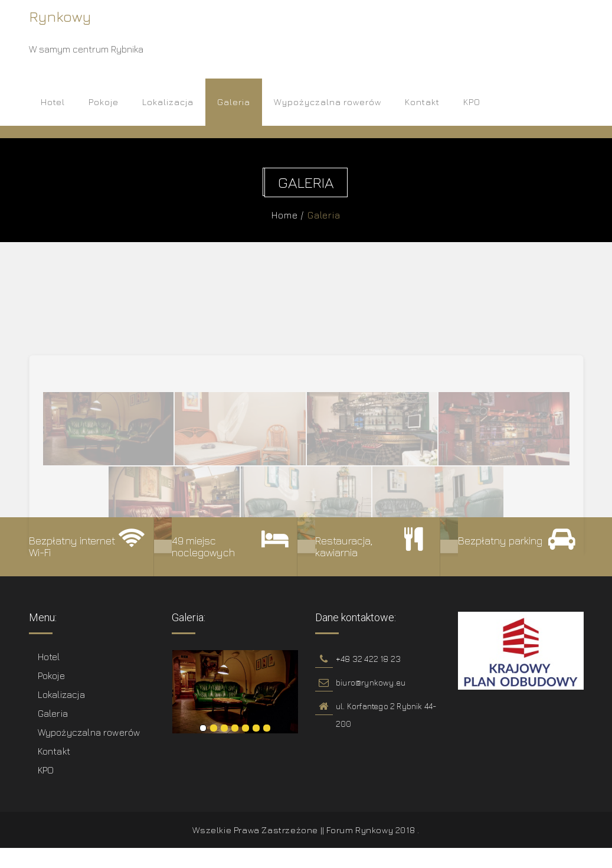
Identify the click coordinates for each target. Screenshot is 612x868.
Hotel (53, 102)
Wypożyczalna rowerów (328, 102)
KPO (472, 102)
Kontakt (422, 102)
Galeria (234, 102)
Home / (290, 215)
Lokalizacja (168, 102)
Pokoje (104, 102)
